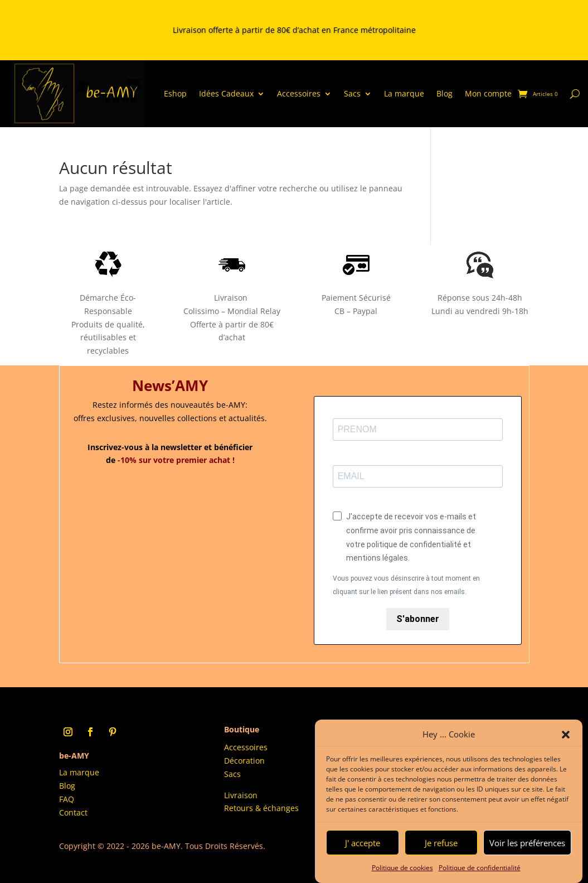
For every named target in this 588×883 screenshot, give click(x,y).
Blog (444, 93)
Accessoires (299, 93)
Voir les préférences (527, 843)
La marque (404, 93)
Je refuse (441, 843)
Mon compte (488, 93)
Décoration (244, 761)
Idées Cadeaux (226, 93)
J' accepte (363, 843)
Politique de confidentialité (480, 868)
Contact (73, 812)
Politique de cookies (402, 868)
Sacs (352, 93)
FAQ (67, 799)
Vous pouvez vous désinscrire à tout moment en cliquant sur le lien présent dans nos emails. (406, 585)
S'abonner (418, 619)
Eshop (175, 93)
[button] (566, 735)
